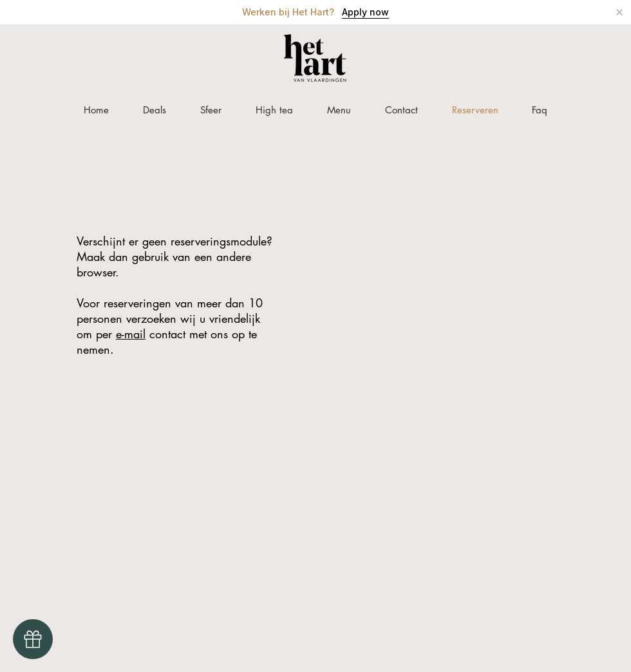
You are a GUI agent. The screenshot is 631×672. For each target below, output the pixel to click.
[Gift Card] (33, 639)
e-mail (131, 334)
